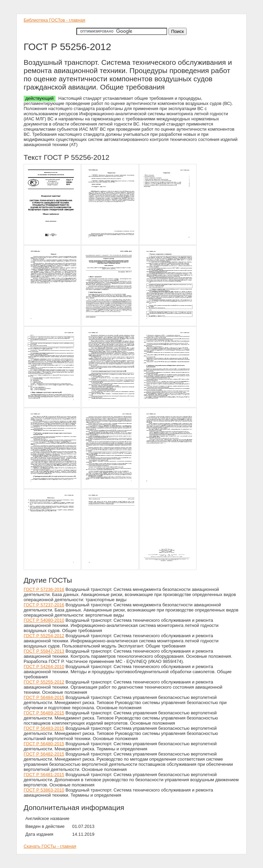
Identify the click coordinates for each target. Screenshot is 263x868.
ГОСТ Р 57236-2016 (44, 589)
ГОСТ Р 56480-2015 (44, 744)
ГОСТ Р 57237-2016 (44, 605)
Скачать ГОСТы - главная (50, 846)
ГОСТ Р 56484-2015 (44, 697)
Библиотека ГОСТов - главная (54, 20)
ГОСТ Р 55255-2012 (44, 682)
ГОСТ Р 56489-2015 (44, 713)
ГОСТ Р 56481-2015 (44, 775)
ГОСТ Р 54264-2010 (44, 667)
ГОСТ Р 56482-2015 (44, 754)
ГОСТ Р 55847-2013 (44, 651)
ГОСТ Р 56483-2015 (44, 728)
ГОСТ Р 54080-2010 (44, 620)
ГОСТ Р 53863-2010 (44, 790)
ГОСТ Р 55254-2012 (44, 636)
